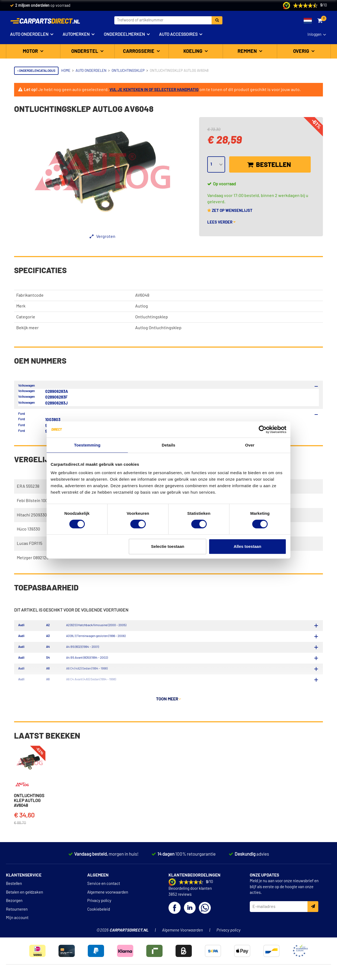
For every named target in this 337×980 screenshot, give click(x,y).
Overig (302, 51)
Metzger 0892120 (33, 558)
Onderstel (85, 51)
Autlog (142, 306)
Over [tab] (250, 445)
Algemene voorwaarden (108, 895)
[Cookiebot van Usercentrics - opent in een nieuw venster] (263, 429)
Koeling (193, 51)
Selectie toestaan (168, 546)
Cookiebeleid (99, 912)
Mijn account (17, 921)
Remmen (248, 51)
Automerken (76, 34)
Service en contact (104, 887)
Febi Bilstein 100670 (36, 501)
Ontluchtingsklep (152, 317)
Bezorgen (14, 904)
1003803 (53, 420)
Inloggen (315, 35)
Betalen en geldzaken (25, 895)
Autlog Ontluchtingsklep (158, 328)
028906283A (57, 392)
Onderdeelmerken (124, 34)
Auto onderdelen (29, 34)
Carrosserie (139, 51)
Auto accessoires (178, 34)
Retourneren (17, 912)
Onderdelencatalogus (36, 71)
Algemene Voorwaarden (182, 933)
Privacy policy (99, 904)
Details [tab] (168, 445)
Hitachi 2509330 (32, 515)
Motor (31, 51)
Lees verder (221, 222)
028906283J (56, 403)
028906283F (56, 397)
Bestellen (269, 165)
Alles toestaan (248, 546)
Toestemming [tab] (87, 445)
